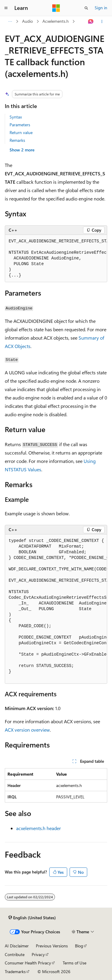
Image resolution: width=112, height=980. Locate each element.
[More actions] (102, 22)
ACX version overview (27, 730)
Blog (79, 946)
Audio (27, 21)
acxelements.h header (39, 828)
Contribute (15, 954)
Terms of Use (75, 963)
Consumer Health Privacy (28, 963)
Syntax (16, 117)
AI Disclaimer (17, 946)
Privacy (38, 954)
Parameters (20, 125)
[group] (56, 259)
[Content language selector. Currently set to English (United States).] (32, 917)
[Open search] (86, 8)
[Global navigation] (6, 8)
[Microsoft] (56, 8)
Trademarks (15, 971)
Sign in (101, 8)
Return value (21, 132)
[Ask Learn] (91, 22)
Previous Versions (52, 946)
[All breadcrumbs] (10, 22)
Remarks (17, 140)
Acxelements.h (56, 21)
